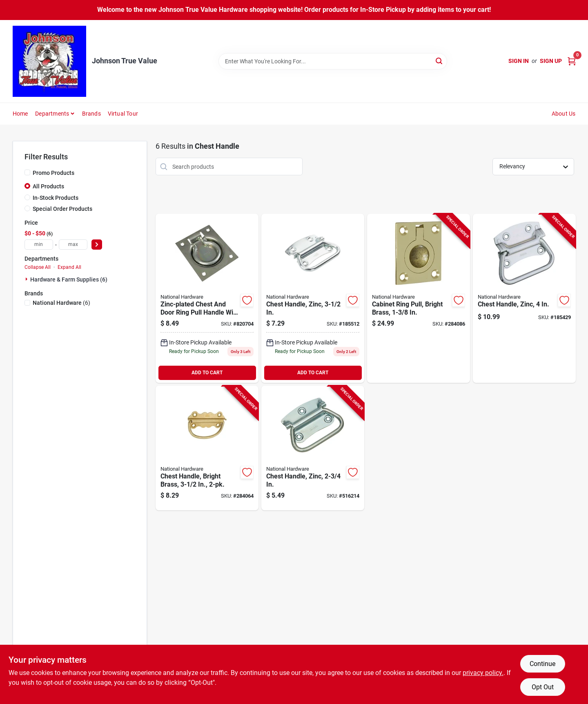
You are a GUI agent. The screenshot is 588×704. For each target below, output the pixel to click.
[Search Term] (333, 61)
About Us (564, 114)
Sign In (519, 61)
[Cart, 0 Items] (572, 61)
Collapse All (38, 267)
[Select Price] (97, 245)
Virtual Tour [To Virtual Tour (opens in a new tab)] (123, 114)
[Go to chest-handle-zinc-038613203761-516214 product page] (313, 448)
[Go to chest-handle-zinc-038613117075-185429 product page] (524, 298)
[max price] (73, 245)
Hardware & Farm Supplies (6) (69, 279)
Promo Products (53, 173)
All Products (48, 186)
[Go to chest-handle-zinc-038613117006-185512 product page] (313, 298)
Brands (91, 114)
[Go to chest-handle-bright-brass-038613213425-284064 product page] (207, 448)
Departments (52, 114)
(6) (61, 303)
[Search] (440, 61)
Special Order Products (62, 209)
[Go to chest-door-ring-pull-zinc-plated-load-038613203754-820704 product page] (207, 298)
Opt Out (543, 687)
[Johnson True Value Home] (49, 61)
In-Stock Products (56, 198)
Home (20, 114)
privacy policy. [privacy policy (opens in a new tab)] (483, 673)
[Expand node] (27, 279)
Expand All (69, 267)
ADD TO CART (207, 373)
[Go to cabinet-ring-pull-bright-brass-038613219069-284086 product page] (419, 298)
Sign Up (551, 61)
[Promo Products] (27, 172)
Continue (542, 664)
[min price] (39, 245)
